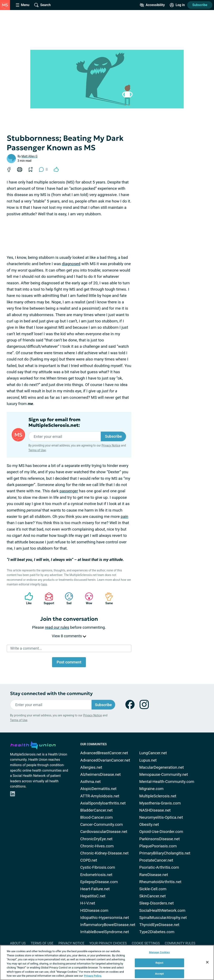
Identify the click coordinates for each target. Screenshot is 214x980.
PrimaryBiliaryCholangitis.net (165, 853)
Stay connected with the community (51, 693)
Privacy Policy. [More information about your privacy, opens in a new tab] (93, 976)
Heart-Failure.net (95, 889)
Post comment (69, 662)
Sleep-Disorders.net (157, 903)
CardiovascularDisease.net (104, 832)
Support (47, 598)
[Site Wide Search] (42, 5)
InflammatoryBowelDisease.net (108, 925)
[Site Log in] (177, 5)
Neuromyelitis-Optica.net (161, 817)
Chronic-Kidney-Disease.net (104, 853)
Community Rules (180, 943)
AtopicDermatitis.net (98, 789)
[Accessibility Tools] (152, 5)
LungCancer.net (153, 753)
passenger (69, 491)
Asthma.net (90, 782)
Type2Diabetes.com (157, 932)
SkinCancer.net (153, 896)
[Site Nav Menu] (23, 5)
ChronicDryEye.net (96, 839)
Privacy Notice (111, 445)
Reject (159, 963)
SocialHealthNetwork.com (162, 910)
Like (27, 598)
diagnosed (71, 264)
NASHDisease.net (155, 810)
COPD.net (89, 860)
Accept (159, 974)
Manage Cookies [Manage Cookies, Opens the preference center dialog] (159, 952)
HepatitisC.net (93, 896)
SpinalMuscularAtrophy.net (163, 918)
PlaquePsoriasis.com (158, 846)
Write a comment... (26, 648)
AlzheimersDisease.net (101, 774)
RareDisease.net (154, 875)
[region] (107, 963)
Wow (87, 598)
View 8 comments (69, 636)
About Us (18, 943)
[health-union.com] (33, 745)
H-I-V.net (88, 903)
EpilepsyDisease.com (99, 882)
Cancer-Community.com (102, 824)
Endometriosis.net (96, 875)
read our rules (57, 627)
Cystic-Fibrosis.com (98, 867)
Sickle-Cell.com (153, 889)
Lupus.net (148, 760)
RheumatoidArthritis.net (160, 882)
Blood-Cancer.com (96, 817)
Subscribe (200, 5)
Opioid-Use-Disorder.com (161, 832)
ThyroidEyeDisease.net (159, 925)
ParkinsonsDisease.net (160, 839)
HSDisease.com (94, 910)
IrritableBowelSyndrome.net (105, 932)
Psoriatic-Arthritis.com (159, 867)
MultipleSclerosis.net (158, 796)
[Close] (207, 962)
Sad (67, 598)
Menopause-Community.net (164, 774)
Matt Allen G (30, 156)
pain (125, 516)
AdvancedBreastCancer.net (104, 753)
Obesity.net (149, 824)
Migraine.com (152, 789)
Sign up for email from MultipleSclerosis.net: (54, 422)
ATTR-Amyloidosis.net (100, 796)
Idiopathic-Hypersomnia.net (105, 918)
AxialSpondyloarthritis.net (103, 803)
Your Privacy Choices (108, 943)
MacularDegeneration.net (162, 767)
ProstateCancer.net (156, 860)
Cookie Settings (146, 943)
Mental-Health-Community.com (167, 782)
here (44, 584)
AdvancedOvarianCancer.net (105, 760)
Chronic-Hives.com (97, 846)
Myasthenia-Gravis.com (160, 803)
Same (107, 598)
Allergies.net (91, 767)
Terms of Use (37, 450)
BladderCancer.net (96, 810)
